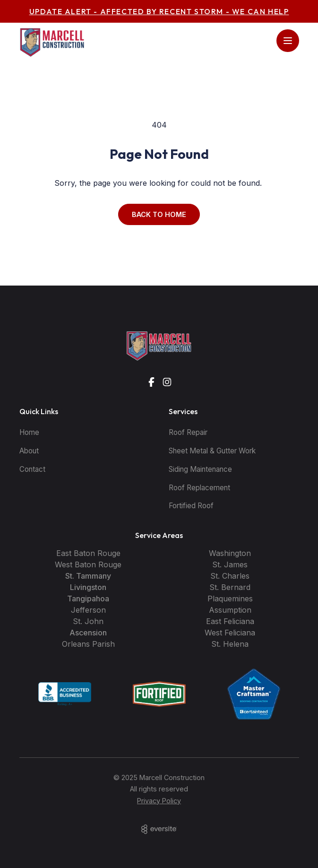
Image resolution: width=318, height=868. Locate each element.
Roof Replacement (199, 488)
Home (29, 432)
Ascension (88, 633)
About (29, 451)
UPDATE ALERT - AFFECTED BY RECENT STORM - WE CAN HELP (159, 11)
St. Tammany (88, 576)
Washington (230, 553)
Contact (32, 469)
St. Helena (230, 644)
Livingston (88, 587)
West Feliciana (230, 633)
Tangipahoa (88, 599)
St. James (230, 564)
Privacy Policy (159, 801)
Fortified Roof (191, 506)
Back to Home (159, 214)
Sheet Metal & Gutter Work (212, 451)
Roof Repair (188, 432)
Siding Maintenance (200, 469)
